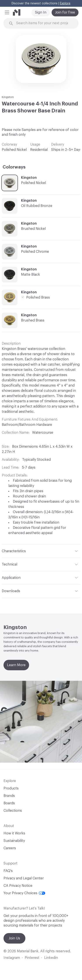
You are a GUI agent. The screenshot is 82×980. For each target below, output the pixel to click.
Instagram (12, 958)
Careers (10, 848)
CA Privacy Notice (18, 886)
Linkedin (51, 958)
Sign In (41, 12)
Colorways (14, 167)
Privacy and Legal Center (24, 878)
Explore (65, 3)
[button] (7, 12)
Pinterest (32, 958)
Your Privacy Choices (24, 893)
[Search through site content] (44, 23)
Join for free (65, 12)
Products (11, 788)
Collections (13, 811)
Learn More (16, 665)
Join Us (14, 938)
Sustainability (14, 841)
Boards (9, 803)
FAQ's (8, 871)
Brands (9, 796)
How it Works (14, 833)
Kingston (8, 97)
